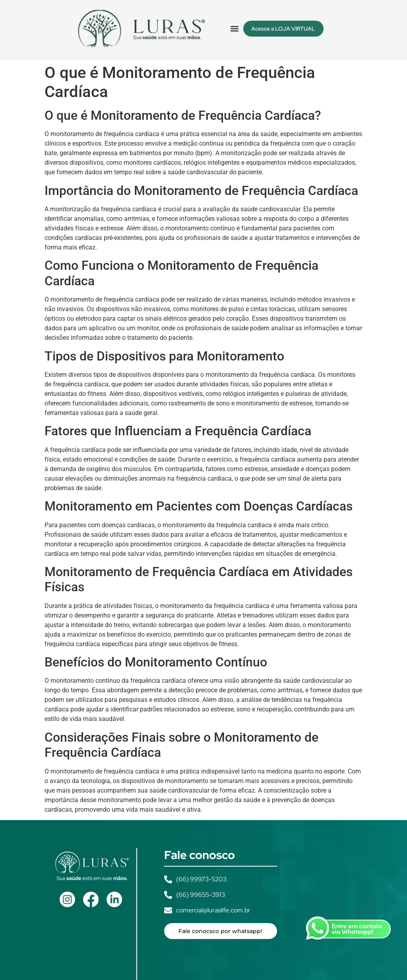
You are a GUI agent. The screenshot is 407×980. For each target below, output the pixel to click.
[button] (235, 28)
